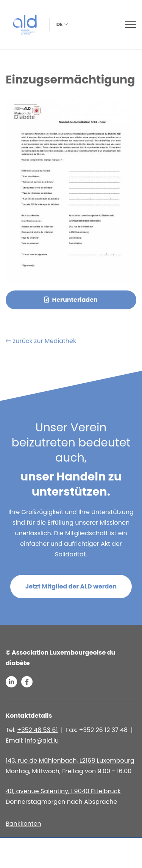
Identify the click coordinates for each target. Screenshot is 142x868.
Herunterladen (71, 300)
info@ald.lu (42, 741)
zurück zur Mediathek (41, 341)
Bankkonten (23, 824)
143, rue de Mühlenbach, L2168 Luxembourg (70, 761)
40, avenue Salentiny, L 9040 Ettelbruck (63, 791)
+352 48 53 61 (37, 730)
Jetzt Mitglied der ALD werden (71, 586)
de (62, 24)
